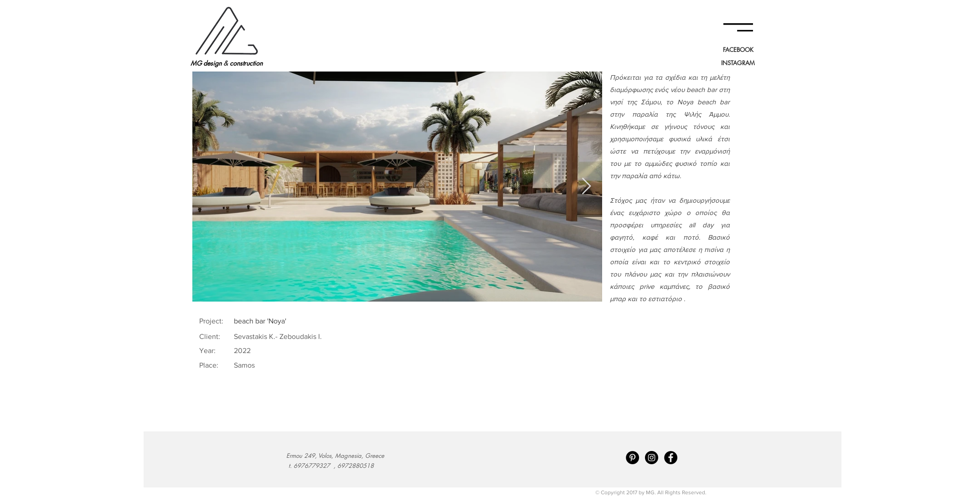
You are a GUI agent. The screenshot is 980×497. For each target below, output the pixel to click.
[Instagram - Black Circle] (652, 458)
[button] (738, 27)
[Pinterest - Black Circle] (632, 458)
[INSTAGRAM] (738, 63)
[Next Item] (586, 187)
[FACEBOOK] (738, 50)
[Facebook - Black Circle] (671, 458)
